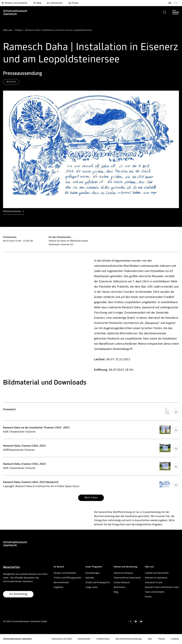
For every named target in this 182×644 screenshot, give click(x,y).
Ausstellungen (92, 573)
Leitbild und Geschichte (157, 573)
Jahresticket (55, 3)
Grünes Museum (122, 583)
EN (176, 3)
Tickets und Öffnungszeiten (67, 578)
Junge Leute (91, 587)
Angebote (59, 587)
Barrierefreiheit (61, 583)
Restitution (119, 587)
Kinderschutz (103, 639)
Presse (73, 3)
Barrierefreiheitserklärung (129, 639)
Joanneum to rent (154, 583)
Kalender (90, 578)
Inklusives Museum (123, 573)
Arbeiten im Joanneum (156, 578)
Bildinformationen (14, 211)
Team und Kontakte (155, 592)
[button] (165, 12)
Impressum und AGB (62, 639)
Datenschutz (84, 639)
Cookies (175, 639)
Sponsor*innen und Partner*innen (162, 587)
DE (170, 3)
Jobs (150, 639)
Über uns (7, 30)
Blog (37, 3)
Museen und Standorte (14, 3)
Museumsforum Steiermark (127, 578)
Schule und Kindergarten (98, 583)
